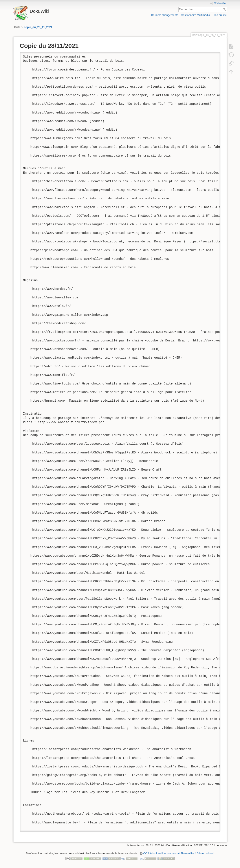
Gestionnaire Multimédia (195, 15)
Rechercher (225, 9)
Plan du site (220, 15)
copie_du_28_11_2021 (38, 27)
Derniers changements (165, 15)
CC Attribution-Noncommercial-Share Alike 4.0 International (179, 854)
